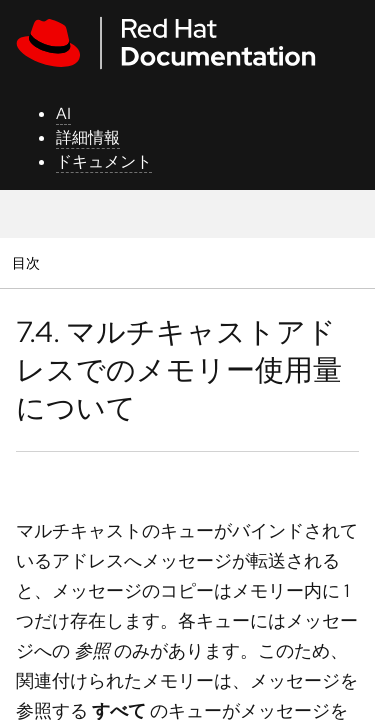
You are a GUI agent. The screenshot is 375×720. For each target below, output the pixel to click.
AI (63, 113)
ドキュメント (104, 161)
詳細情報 (88, 137)
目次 (28, 262)
